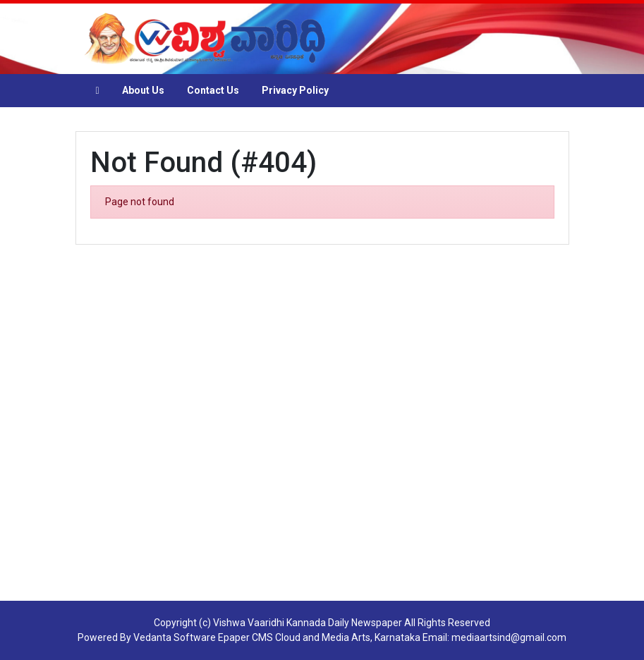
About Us (143, 90)
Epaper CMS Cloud (259, 637)
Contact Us (213, 90)
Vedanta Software (175, 637)
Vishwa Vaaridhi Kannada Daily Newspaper (308, 623)
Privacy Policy (295, 90)
